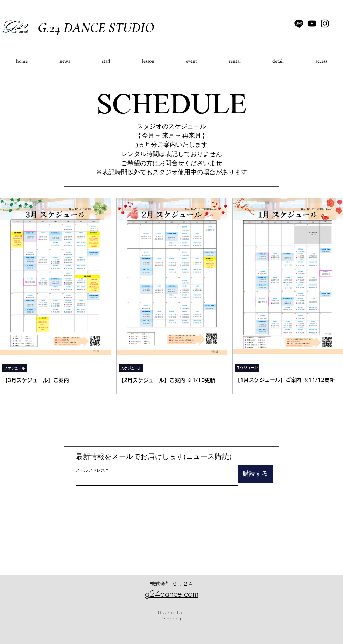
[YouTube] (312, 23)
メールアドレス (90, 470)
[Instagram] (325, 23)
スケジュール (15, 368)
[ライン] (299, 23)
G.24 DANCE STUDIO (96, 28)
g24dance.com (172, 594)
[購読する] (255, 474)
